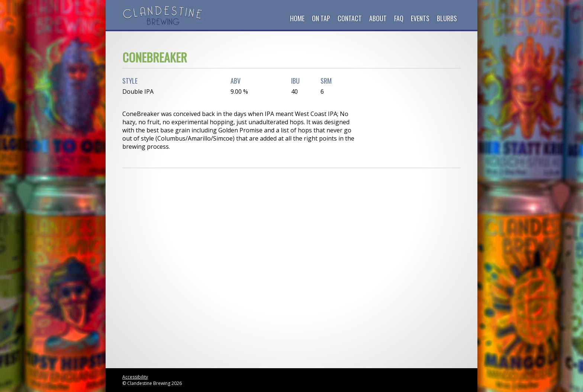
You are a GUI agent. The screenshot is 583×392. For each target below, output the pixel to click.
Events (420, 18)
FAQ (399, 18)
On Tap (321, 18)
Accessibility (135, 377)
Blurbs (447, 18)
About (378, 18)
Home (297, 18)
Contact (350, 18)
